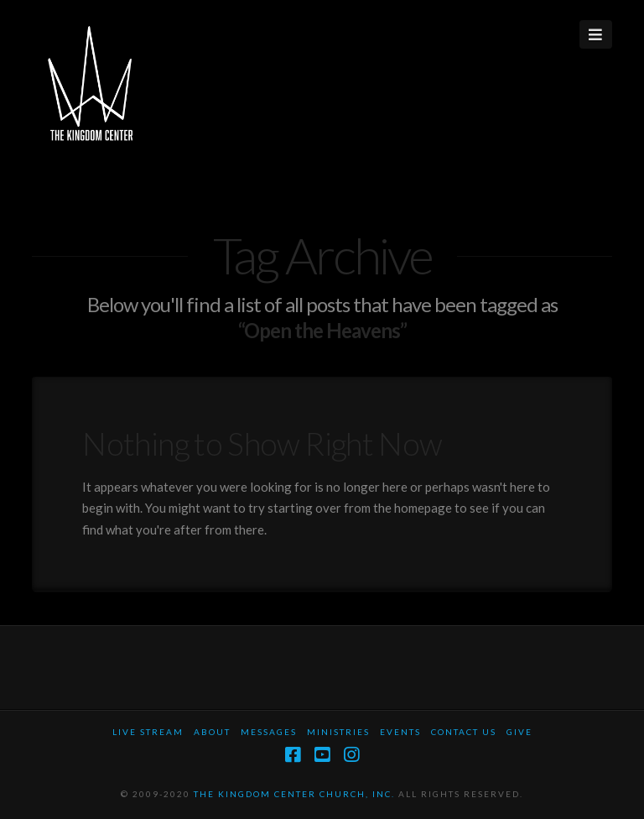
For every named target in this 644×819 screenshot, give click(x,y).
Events (400, 732)
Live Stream (148, 732)
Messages (269, 732)
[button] (596, 34)
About (212, 732)
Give (519, 732)
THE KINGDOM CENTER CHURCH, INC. (294, 794)
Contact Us (464, 732)
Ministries (338, 732)
